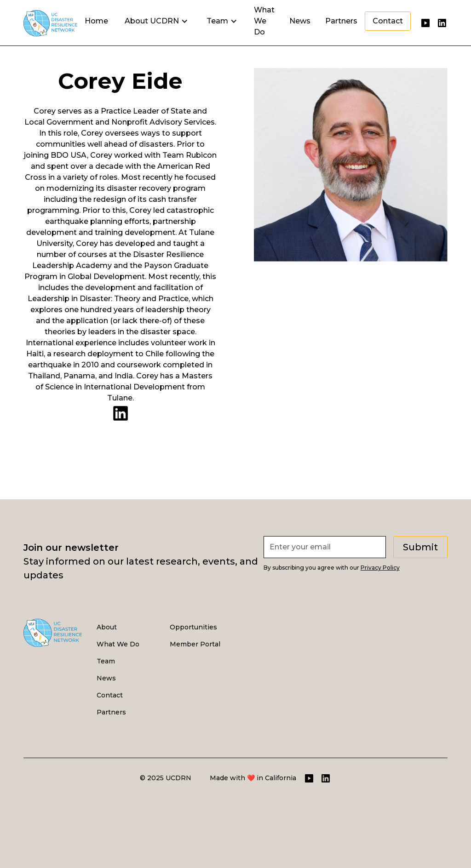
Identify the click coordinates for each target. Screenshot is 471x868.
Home (96, 21)
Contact (388, 21)
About (107, 627)
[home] (50, 21)
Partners (341, 21)
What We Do (264, 21)
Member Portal (195, 644)
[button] (156, 21)
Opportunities (193, 627)
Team (106, 661)
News (300, 21)
